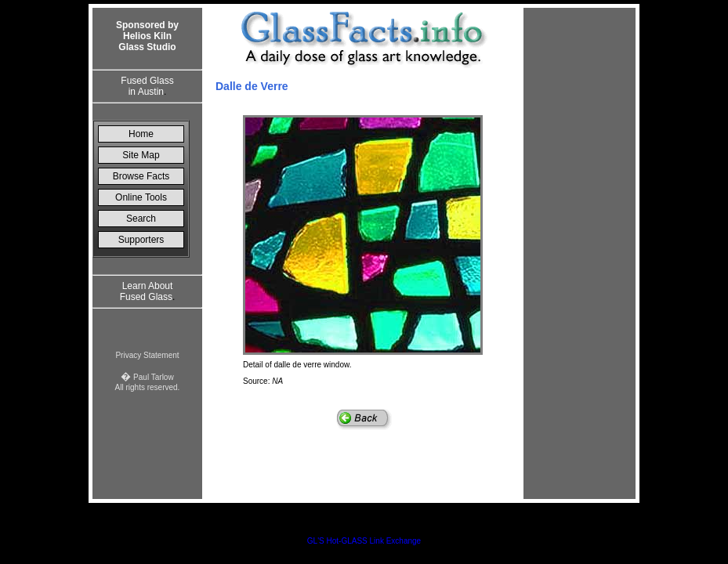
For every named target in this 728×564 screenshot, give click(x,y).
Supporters (141, 240)
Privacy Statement (147, 355)
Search (141, 219)
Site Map (141, 155)
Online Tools (141, 197)
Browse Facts (141, 176)
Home (141, 134)
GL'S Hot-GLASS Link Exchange (364, 541)
